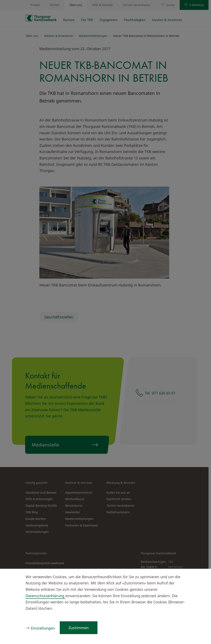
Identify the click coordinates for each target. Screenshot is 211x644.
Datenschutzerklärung (45, 596)
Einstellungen (43, 628)
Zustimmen (79, 628)
